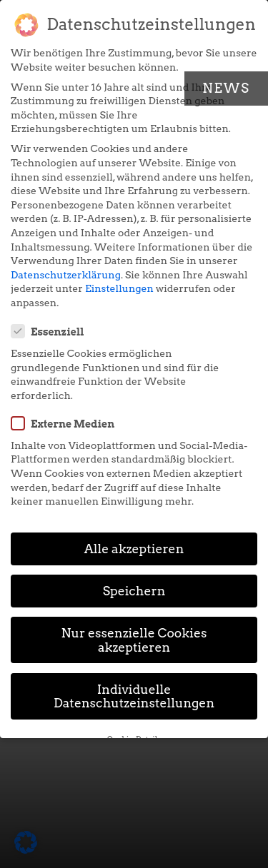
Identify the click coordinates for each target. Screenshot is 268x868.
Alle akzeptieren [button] (134, 549)
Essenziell (52, 331)
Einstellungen (119, 288)
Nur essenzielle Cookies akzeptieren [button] (134, 640)
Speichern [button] (134, 591)
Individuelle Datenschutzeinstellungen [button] (134, 696)
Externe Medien (67, 423)
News (226, 88)
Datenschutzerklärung (66, 275)
